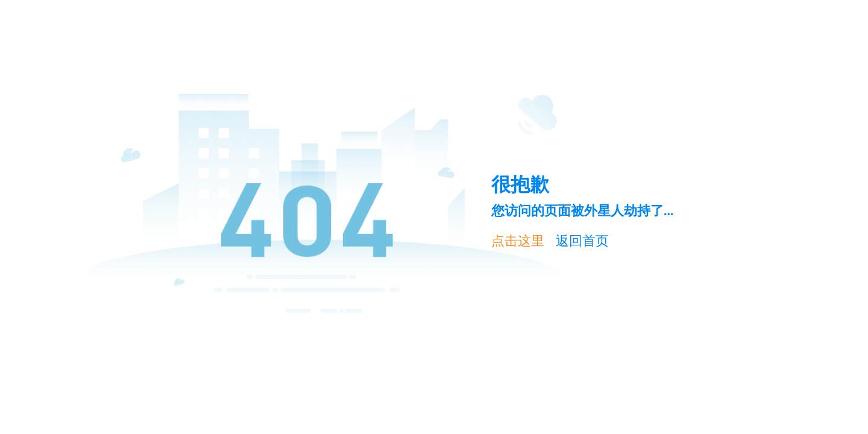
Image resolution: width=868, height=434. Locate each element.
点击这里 (518, 241)
